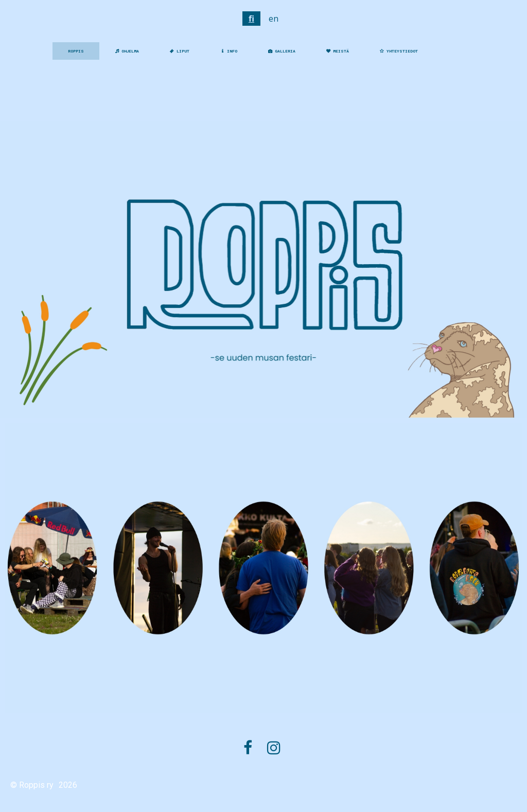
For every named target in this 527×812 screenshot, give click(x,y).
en (274, 19)
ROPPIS (76, 51)
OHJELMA (127, 51)
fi (251, 19)
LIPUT (180, 51)
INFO (229, 51)
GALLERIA (282, 51)
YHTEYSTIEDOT (399, 51)
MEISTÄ (338, 51)
